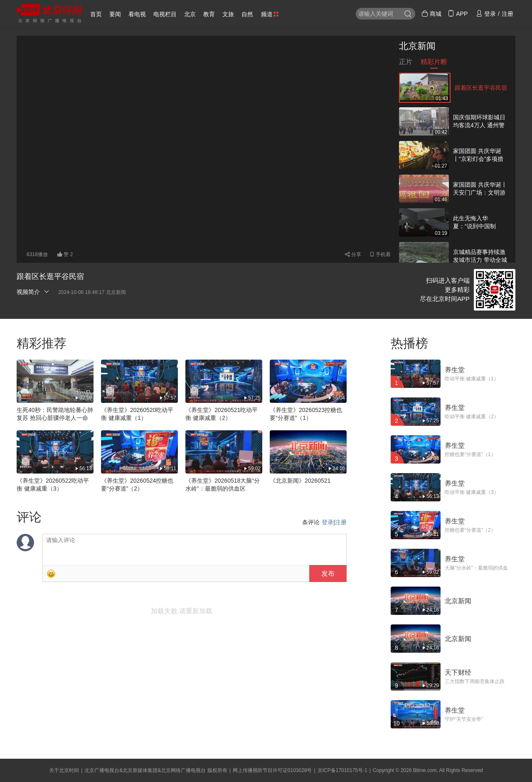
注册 (341, 522)
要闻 (115, 14)
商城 (431, 14)
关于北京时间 (64, 770)
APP (458, 14)
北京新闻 (417, 46)
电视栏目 (165, 14)
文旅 (228, 14)
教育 (209, 14)
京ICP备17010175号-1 (342, 770)
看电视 (137, 14)
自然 (247, 14)
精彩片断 (434, 63)
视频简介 (33, 292)
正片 (406, 63)
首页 (96, 14)
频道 (270, 14)
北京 (190, 14)
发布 (328, 574)
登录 (328, 522)
